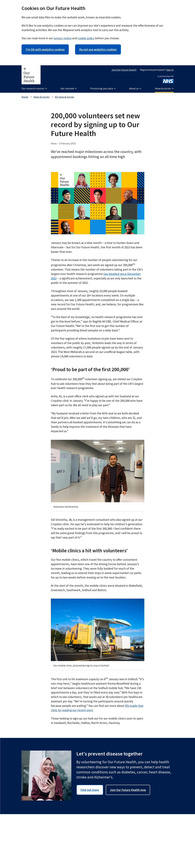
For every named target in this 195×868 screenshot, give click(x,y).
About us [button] (135, 88)
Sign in (170, 70)
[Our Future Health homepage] (31, 75)
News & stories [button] (164, 88)
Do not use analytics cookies (98, 49)
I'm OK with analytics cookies (45, 49)
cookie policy (86, 38)
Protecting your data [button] (103, 88)
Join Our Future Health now (128, 790)
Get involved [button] (69, 88)
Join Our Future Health (124, 70)
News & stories (42, 97)
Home (25, 97)
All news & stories (65, 97)
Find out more (90, 790)
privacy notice (63, 38)
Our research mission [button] (34, 88)
